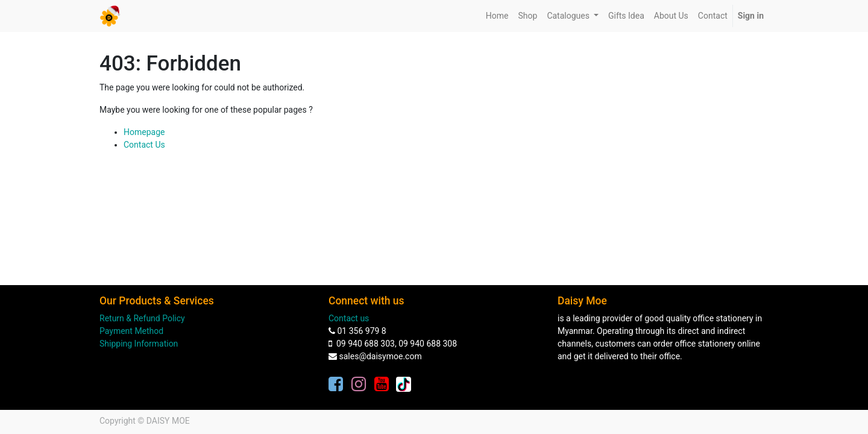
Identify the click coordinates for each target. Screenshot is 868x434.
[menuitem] (497, 16)
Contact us (349, 318)
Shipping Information (139, 344)
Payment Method (131, 331)
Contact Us (144, 145)
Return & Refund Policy (142, 318)
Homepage (144, 132)
